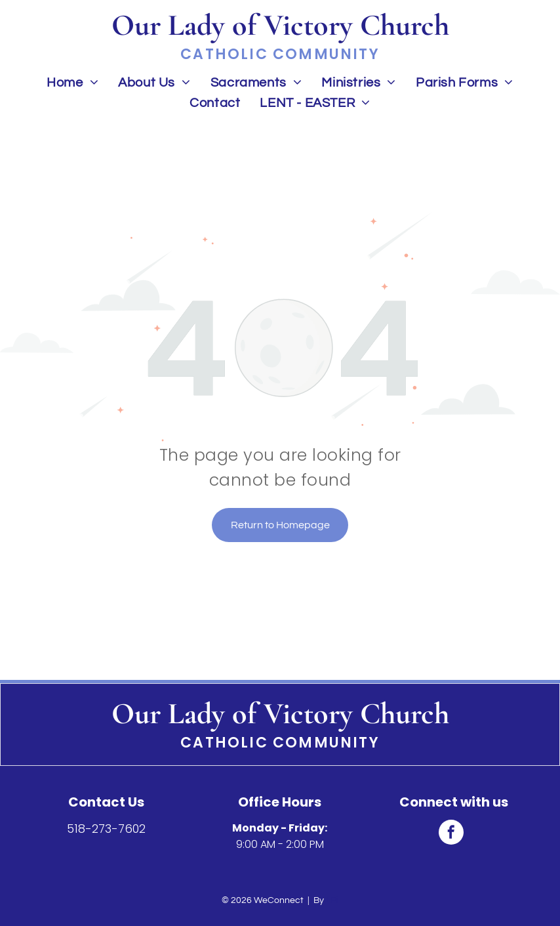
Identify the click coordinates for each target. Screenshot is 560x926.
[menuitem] (72, 82)
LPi (332, 900)
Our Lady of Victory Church (280, 713)
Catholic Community (280, 743)
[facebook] (451, 834)
